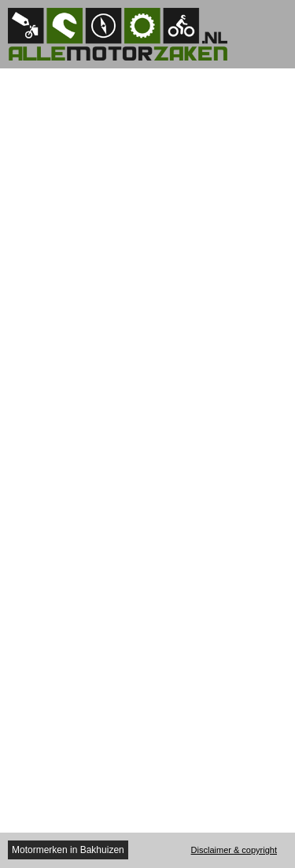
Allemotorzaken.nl (126, 34)
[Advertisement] (148, 88)
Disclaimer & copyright (234, 850)
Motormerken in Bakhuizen (68, 850)
